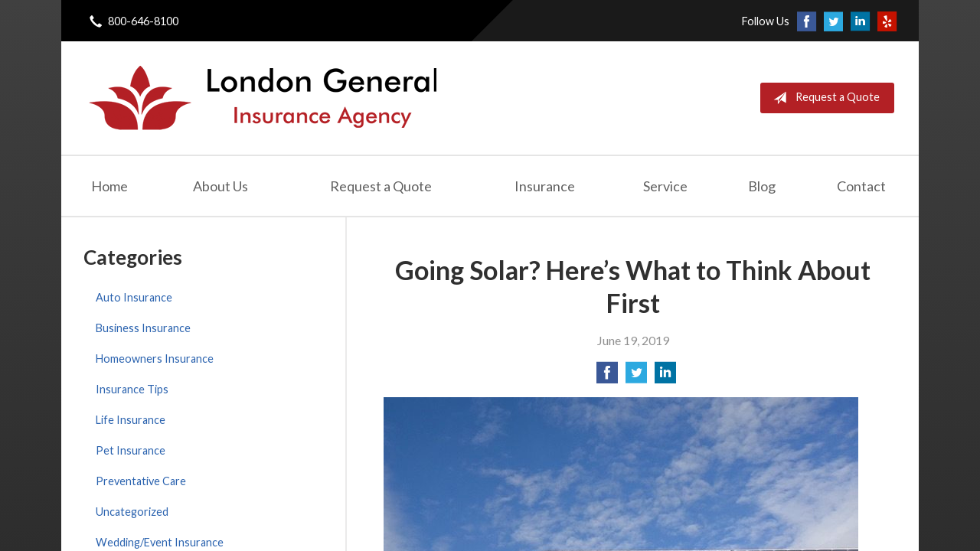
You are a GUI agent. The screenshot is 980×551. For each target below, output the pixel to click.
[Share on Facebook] (607, 377)
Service (665, 186)
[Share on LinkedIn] (665, 377)
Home (109, 186)
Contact (861, 186)
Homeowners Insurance (155, 359)
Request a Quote (823, 98)
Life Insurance (131, 420)
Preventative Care (141, 481)
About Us (220, 186)
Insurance (545, 186)
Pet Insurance (131, 450)
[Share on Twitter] (636, 377)
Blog (762, 186)
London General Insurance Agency (261, 98)
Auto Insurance (134, 297)
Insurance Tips (132, 389)
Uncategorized (132, 512)
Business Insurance (143, 328)
